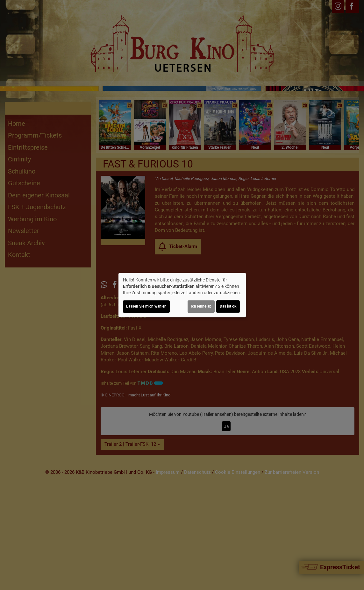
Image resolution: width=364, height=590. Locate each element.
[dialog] (182, 295)
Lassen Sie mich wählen (146, 306)
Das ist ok (228, 306)
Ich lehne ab (201, 306)
